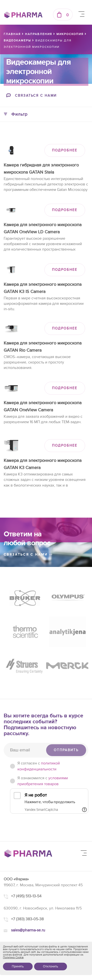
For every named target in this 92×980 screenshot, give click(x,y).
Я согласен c (39, 766)
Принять (18, 966)
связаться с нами (28, 554)
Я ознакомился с (43, 781)
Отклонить (51, 966)
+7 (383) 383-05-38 (27, 919)
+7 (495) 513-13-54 (26, 896)
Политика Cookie (13, 957)
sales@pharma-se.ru (28, 930)
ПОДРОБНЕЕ (65, 150)
